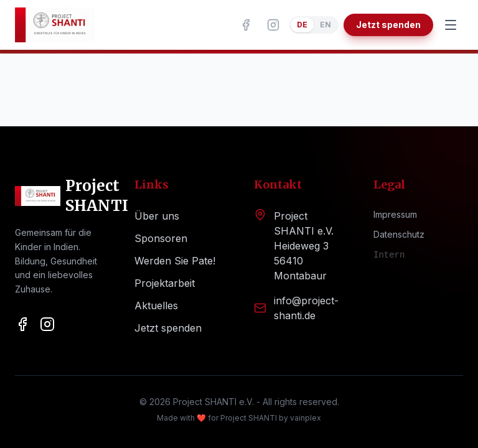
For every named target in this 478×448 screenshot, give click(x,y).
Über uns (157, 216)
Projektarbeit (165, 283)
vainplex (306, 418)
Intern (389, 255)
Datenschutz (399, 234)
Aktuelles (156, 306)
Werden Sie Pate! (175, 261)
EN (326, 25)
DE (302, 25)
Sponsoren (161, 238)
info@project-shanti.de (306, 308)
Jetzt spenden (388, 25)
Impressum (395, 214)
